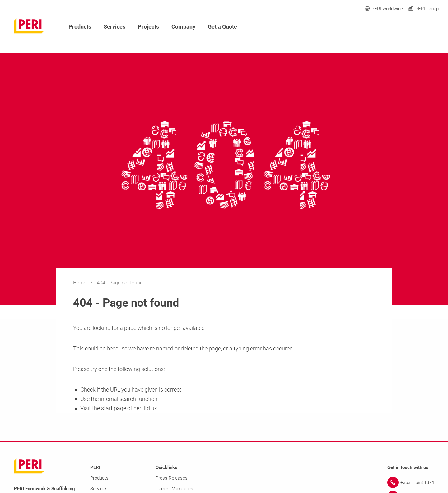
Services (114, 27)
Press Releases (172, 478)
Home (80, 283)
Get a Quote (222, 27)
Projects (148, 27)
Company (183, 27)
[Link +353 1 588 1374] (411, 482)
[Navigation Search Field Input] (401, 27)
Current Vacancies (174, 489)
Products (80, 27)
